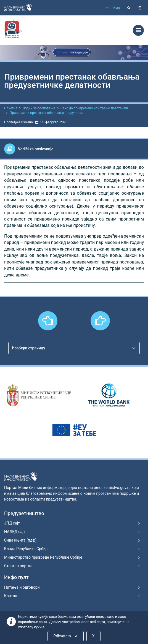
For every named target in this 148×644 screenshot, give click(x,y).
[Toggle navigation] (138, 30)
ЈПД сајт (12, 523)
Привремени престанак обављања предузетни (46, 113)
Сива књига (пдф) (20, 540)
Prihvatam (66, 636)
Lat (106, 8)
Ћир (116, 8)
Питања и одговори (22, 587)
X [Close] (93, 636)
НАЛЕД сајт (15, 532)
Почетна (11, 108)
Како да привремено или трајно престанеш (94, 108)
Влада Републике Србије (26, 549)
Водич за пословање (39, 108)
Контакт (11, 596)
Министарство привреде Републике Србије (43, 557)
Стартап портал (18, 566)
